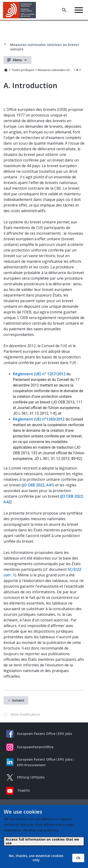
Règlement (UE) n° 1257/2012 (39, 374)
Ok (78, 858)
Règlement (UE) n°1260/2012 (39, 419)
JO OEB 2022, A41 (38, 485)
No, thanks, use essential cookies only (36, 858)
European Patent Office (36, 734)
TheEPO (23, 791)
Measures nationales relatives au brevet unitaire (45, 47)
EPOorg (23, 777)
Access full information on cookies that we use (42, 841)
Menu (17, 60)
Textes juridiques (23, 70)
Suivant (18, 700)
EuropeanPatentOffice (35, 747)
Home (6, 70)
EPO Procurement (31, 765)
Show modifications (25, 714)
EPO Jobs (65, 734)
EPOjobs (38, 777)
